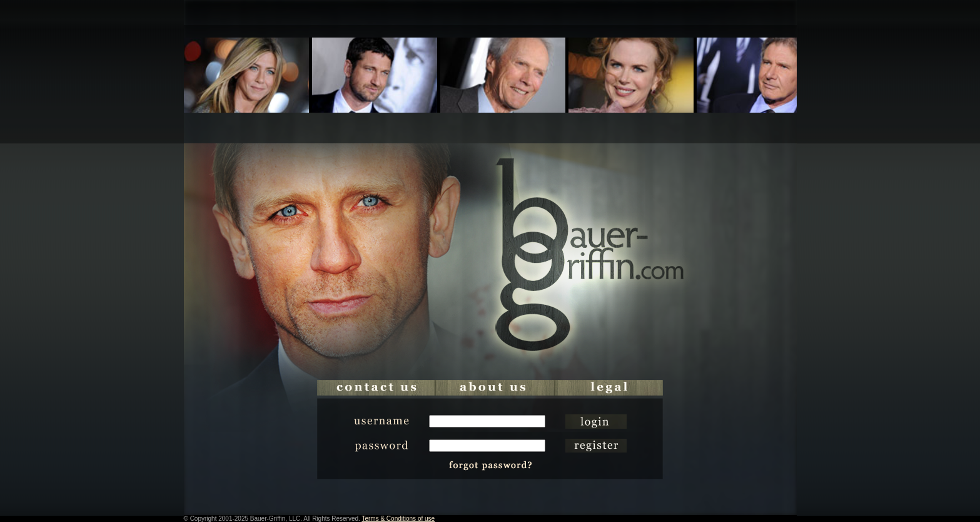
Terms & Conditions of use (398, 519)
